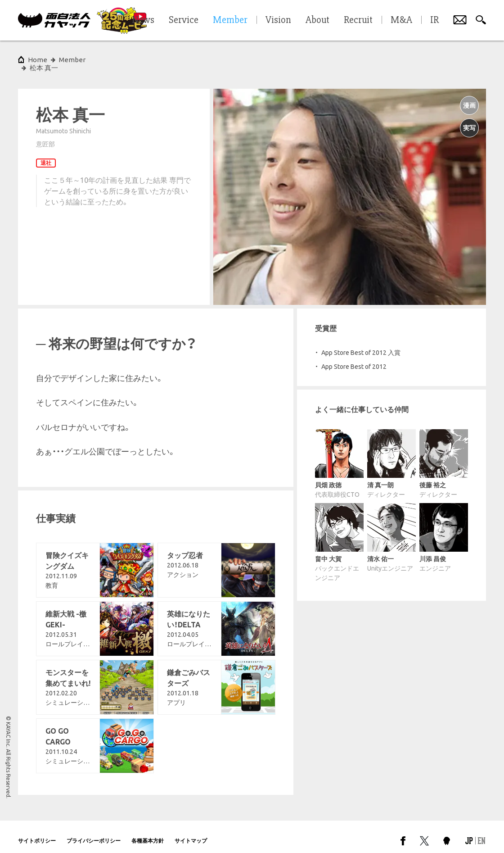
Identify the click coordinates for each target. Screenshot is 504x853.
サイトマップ (191, 833)
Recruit (358, 20)
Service (184, 20)
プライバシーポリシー (94, 833)
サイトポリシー (37, 833)
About (317, 20)
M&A (401, 20)
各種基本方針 (148, 833)
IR (434, 20)
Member (72, 60)
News (143, 20)
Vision (278, 20)
